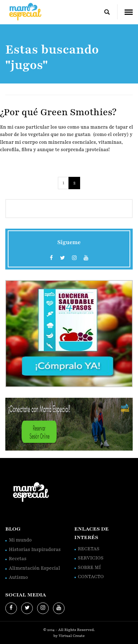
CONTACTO (91, 577)
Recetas (18, 559)
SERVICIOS (91, 558)
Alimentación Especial (34, 568)
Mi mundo (20, 540)
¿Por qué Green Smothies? (58, 112)
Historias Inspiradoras (35, 550)
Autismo (18, 577)
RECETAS (89, 549)
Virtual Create (72, 636)
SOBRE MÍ (89, 568)
